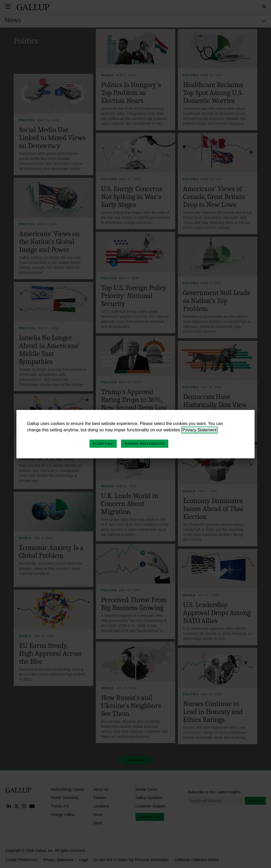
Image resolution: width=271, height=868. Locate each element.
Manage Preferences (145, 444)
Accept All (103, 444)
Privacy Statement (200, 430)
